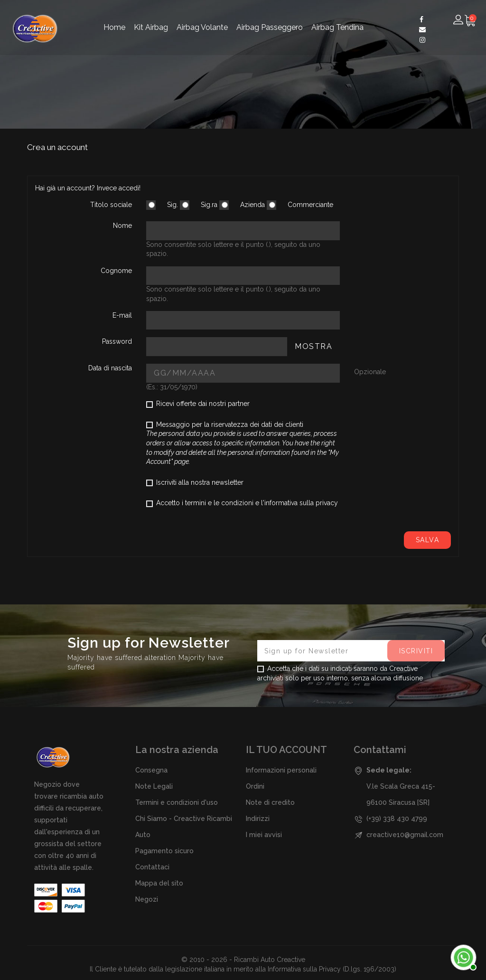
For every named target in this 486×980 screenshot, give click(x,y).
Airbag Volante (202, 27)
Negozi (147, 899)
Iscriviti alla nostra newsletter (195, 482)
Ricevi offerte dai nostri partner (198, 404)
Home (114, 27)
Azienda (242, 205)
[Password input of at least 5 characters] (217, 346)
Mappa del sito (159, 883)
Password (117, 341)
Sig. (162, 205)
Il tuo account (286, 750)
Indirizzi (258, 819)
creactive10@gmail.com (405, 835)
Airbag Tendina (337, 27)
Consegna (151, 770)
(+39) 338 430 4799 (397, 819)
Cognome (116, 271)
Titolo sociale (111, 205)
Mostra (313, 346)
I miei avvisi (264, 835)
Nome (122, 226)
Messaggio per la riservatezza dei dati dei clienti (243, 443)
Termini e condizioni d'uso (177, 802)
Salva (428, 540)
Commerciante (300, 205)
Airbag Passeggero (270, 27)
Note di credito (270, 802)
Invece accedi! (119, 188)
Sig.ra (199, 205)
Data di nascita (110, 368)
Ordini (255, 786)
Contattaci (152, 867)
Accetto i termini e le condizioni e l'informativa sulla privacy (242, 503)
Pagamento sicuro (164, 851)
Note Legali (154, 786)
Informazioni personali (281, 770)
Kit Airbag (151, 27)
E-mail (122, 315)
